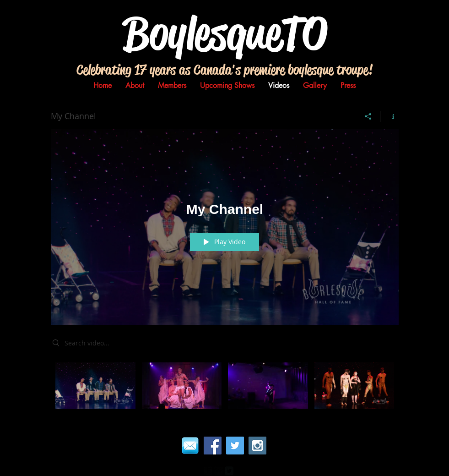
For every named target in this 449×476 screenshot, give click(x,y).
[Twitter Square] (229, 471)
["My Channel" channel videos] (225, 388)
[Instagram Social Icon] (257, 446)
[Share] (368, 116)
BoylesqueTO (225, 33)
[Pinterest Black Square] (240, 471)
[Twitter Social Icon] (235, 446)
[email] (190, 446)
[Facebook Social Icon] (213, 446)
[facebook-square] (208, 471)
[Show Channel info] (390, 116)
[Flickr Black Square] (219, 471)
